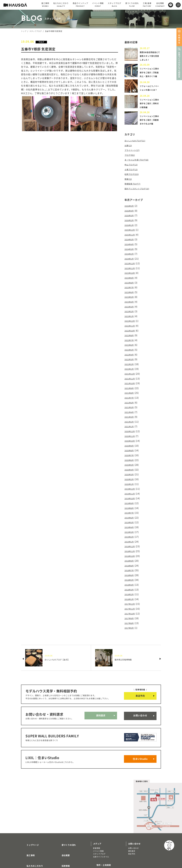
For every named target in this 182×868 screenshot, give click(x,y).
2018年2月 (130, 577)
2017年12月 (131, 586)
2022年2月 (130, 363)
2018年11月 (131, 537)
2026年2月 (130, 229)
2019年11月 (131, 483)
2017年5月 (130, 608)
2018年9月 (130, 546)
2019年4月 (130, 514)
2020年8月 (130, 443)
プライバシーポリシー (69, 848)
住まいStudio (140, 733)
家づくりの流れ (66, 816)
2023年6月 (130, 296)
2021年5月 (130, 403)
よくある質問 (64, 840)
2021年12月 (131, 372)
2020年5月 (130, 456)
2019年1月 (130, 528)
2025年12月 (131, 238)
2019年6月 (130, 505)
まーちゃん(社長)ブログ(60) (139, 172)
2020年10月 (131, 434)
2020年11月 (131, 430)
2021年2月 (130, 416)
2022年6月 (130, 345)
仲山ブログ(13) (132, 176)
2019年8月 (130, 497)
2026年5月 (130, 215)
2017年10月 (131, 595)
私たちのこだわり (31, 832)
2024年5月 (130, 247)
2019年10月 (131, 488)
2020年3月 (130, 465)
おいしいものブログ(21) (137, 154)
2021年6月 (130, 398)
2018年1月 (130, 581)
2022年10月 (131, 331)
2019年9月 (130, 492)
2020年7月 (130, 448)
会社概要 (62, 824)
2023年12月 (131, 269)
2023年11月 (131, 273)
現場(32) (129, 190)
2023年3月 (130, 309)
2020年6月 (130, 452)
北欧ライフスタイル (101, 829)
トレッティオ (28, 845)
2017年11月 (131, 590)
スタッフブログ (36, 31)
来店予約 (140, 676)
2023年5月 (130, 300)
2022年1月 (130, 367)
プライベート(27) (134, 163)
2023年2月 (130, 314)
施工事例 (27, 824)
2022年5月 (130, 349)
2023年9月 (130, 282)
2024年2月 (130, 260)
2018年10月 (131, 541)
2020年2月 (130, 470)
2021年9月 (130, 385)
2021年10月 (131, 381)
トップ (24, 31)
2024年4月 (130, 251)
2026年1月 (130, 233)
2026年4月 (130, 220)
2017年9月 (130, 599)
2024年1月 (130, 265)
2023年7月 (130, 291)
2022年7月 (130, 340)
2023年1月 (130, 318)
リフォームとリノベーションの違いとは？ (149, 96)
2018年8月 (130, 550)
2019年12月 (131, 479)
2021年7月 (130, 394)
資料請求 (101, 695)
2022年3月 (130, 358)
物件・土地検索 (100, 836)
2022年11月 (131, 327)
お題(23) (129, 158)
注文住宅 (27, 847)
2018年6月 (130, 559)
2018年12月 (131, 532)
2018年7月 (130, 555)
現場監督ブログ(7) (134, 194)
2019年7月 (130, 501)
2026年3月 (130, 224)
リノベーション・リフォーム (35, 850)
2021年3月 (130, 412)
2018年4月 (130, 568)
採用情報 (62, 832)
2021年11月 (131, 376)
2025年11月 (131, 242)
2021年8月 (130, 389)
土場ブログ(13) (132, 181)
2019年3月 (130, 519)
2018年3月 (130, 572)
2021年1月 (130, 421)
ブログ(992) (131, 167)
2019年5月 (130, 510)
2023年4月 (130, 305)
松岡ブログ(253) (133, 185)
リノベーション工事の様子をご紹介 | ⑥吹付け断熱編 (150, 113)
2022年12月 (131, 323)
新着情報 (97, 820)
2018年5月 (130, 564)
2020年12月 (131, 425)
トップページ (29, 816)
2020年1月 (130, 474)
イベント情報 (98, 823)
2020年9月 (130, 439)
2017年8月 (130, 604)
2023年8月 (130, 287)
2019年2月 (130, 523)
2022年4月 (130, 354)
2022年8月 (130, 336)
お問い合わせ (140, 695)
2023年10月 (131, 278)
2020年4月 (130, 461)
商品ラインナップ (31, 840)
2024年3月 (130, 256)
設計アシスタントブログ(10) (139, 198)
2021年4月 (130, 407)
